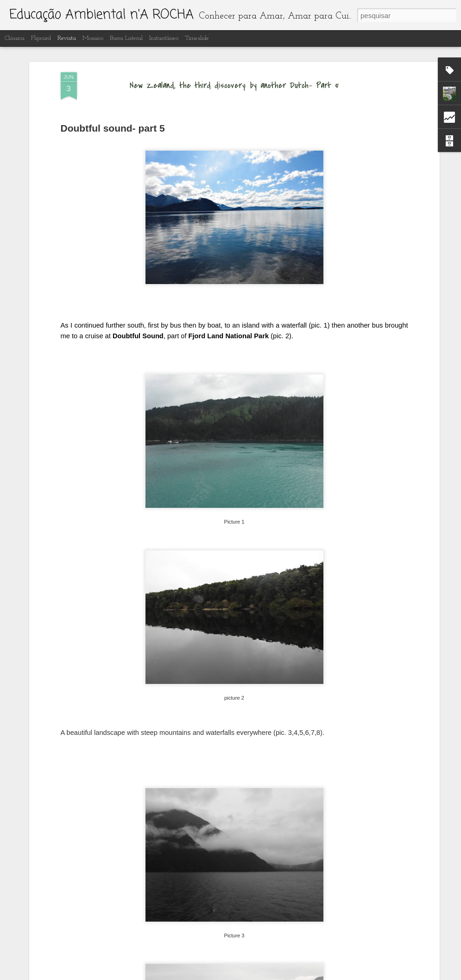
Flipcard (41, 38)
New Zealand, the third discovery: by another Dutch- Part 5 (234, 54)
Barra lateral (126, 38)
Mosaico (93, 38)
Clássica (15, 38)
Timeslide (197, 38)
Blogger (273, 975)
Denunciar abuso (304, 975)
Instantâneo (164, 38)
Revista (67, 38)
